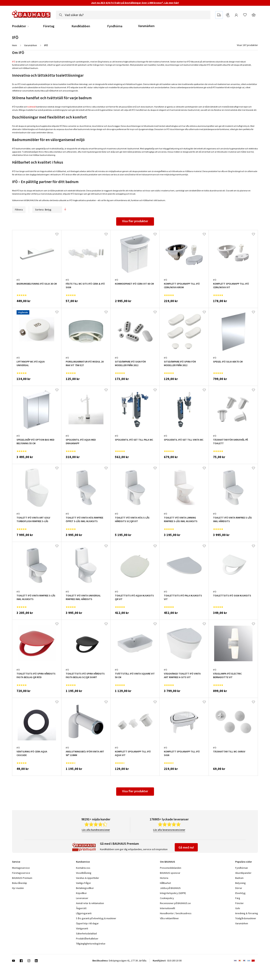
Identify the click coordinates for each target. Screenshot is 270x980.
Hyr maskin (18, 888)
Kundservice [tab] (83, 862)
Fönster (239, 903)
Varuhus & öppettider (88, 878)
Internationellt (168, 908)
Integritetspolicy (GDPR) (173, 893)
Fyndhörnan (242, 868)
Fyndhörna (115, 26)
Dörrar (239, 888)
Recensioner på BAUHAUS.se (175, 903)
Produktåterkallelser (87, 939)
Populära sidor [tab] (244, 862)
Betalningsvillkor (85, 888)
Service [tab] (16, 862)
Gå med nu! (186, 847)
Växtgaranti (82, 928)
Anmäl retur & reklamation (90, 903)
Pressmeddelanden (171, 868)
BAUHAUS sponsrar (170, 873)
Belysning (240, 883)
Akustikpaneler (243, 873)
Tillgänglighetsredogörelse (91, 944)
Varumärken (146, 26)
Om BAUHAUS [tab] (168, 862)
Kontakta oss (83, 868)
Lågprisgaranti (84, 913)
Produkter (19, 26)
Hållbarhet (165, 883)
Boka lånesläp (20, 883)
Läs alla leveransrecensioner (169, 830)
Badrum (239, 878)
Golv (238, 908)
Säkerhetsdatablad (86, 933)
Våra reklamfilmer (169, 918)
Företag (49, 26)
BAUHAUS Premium (22, 878)
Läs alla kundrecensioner (96, 830)
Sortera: (47, 210)
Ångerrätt (81, 908)
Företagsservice (21, 873)
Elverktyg (240, 893)
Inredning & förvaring (247, 913)
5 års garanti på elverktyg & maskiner (96, 918)
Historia (164, 878)
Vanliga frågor (83, 883)
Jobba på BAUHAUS (170, 888)
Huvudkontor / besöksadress (176, 913)
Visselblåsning (84, 873)
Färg (238, 898)
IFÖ (14, 62)
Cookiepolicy (167, 898)
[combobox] (133, 15)
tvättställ (32, 107)
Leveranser (82, 898)
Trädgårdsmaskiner (246, 918)
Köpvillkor (81, 893)
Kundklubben (81, 26)
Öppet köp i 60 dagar (87, 923)
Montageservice (21, 868)
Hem (14, 45)
